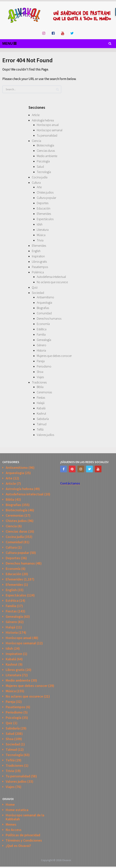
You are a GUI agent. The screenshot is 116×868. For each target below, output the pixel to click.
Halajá (41, 403)
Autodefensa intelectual (51, 277)
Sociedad (38, 293)
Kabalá (41, 408)
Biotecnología (45, 145)
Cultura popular (46, 198)
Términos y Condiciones (24, 840)
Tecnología (44, 172)
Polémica (38, 272)
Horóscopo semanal (50, 130)
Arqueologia (44, 302)
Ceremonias (44, 392)
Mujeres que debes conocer (54, 356)
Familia (41, 334)
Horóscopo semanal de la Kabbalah (25, 817)
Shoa (40, 372)
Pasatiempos (40, 267)
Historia (41, 350)
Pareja (41, 361)
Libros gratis (39, 261)
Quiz (35, 287)
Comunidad (44, 313)
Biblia (40, 387)
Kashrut (41, 413)
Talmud (42, 424)
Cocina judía (40, 177)
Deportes (43, 203)
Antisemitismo (45, 297)
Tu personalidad (47, 135)
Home (10, 804)
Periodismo (44, 366)
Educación (44, 208)
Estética (42, 329)
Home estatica (17, 810)
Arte (39, 187)
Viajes (40, 377)
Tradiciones (39, 382)
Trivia (40, 240)
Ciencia (36, 141)
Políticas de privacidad (23, 835)
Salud (40, 167)
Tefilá (40, 429)
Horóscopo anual (48, 125)
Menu (8, 44)
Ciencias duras (46, 151)
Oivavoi (67, 860)
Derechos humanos (49, 318)
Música (41, 235)
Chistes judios (45, 192)
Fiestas (41, 397)
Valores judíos (45, 435)
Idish (40, 224)
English (36, 251)
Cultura (36, 182)
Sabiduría (43, 419)
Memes (11, 824)
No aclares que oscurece (52, 282)
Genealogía (44, 340)
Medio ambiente (47, 156)
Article (36, 115)
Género (41, 345)
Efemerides (44, 214)
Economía (43, 324)
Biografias (43, 308)
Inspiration (38, 256)
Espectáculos (45, 219)
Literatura (43, 230)
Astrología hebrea (43, 120)
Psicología (43, 161)
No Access (14, 830)
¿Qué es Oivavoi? (18, 846)
